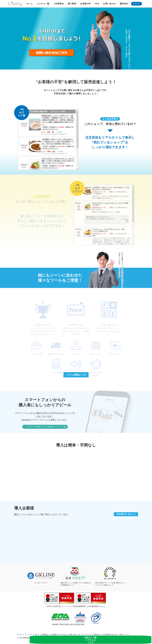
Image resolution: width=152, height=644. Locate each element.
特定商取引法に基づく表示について (105, 636)
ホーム (30, 4)
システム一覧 (43, 4)
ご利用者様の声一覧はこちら (123, 515)
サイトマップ (77, 636)
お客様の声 (85, 4)
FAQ (97, 4)
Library (15, 4)
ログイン (137, 4)
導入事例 (72, 4)
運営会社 (124, 4)
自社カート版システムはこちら (142, 636)
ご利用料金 (59, 4)
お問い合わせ (109, 4)
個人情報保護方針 (125, 636)
